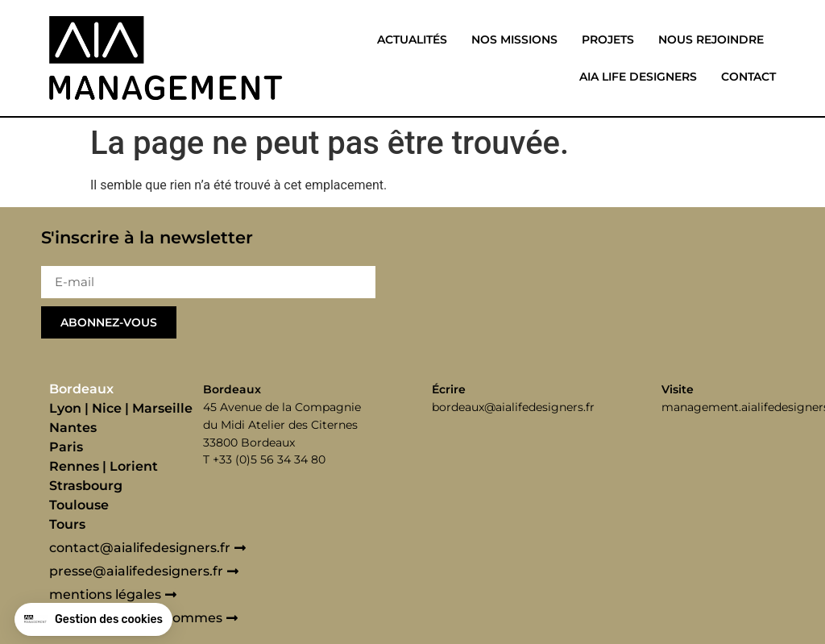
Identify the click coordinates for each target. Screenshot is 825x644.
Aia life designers (638, 77)
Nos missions (514, 39)
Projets (608, 39)
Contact (748, 77)
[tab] (122, 389)
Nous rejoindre (711, 39)
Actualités (412, 39)
